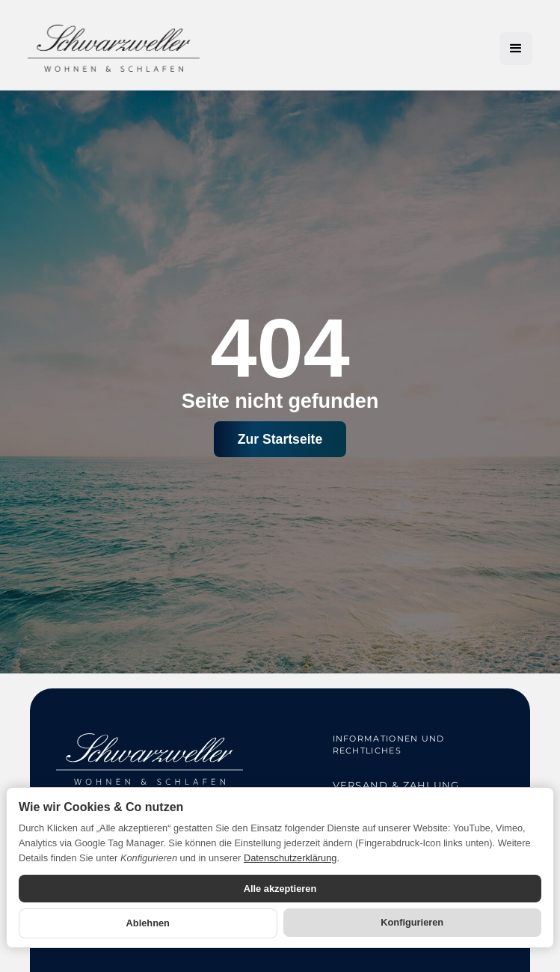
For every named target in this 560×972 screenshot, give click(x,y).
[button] (516, 49)
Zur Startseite (280, 439)
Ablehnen (148, 923)
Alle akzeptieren (280, 889)
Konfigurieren (412, 922)
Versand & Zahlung (396, 785)
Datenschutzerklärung (290, 858)
